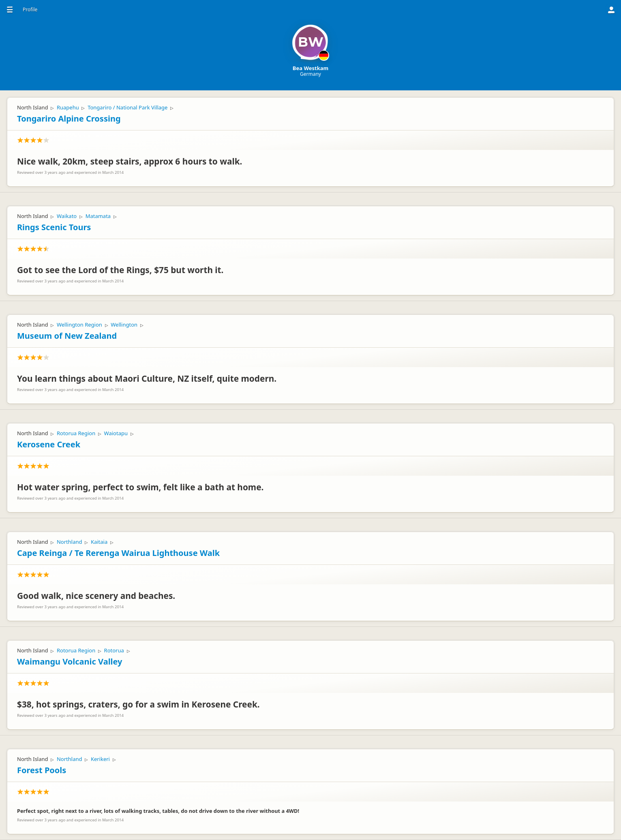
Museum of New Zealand (67, 336)
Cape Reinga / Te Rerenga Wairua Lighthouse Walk (118, 553)
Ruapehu (68, 107)
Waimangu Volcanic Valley (70, 662)
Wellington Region (79, 325)
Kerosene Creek (49, 444)
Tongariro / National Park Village (127, 107)
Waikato (67, 216)
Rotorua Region (76, 433)
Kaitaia (99, 542)
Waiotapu (116, 433)
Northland (70, 542)
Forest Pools (42, 770)
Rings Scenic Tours (54, 227)
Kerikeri (100, 759)
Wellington (124, 325)
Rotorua (114, 650)
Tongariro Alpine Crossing (69, 119)
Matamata (98, 216)
